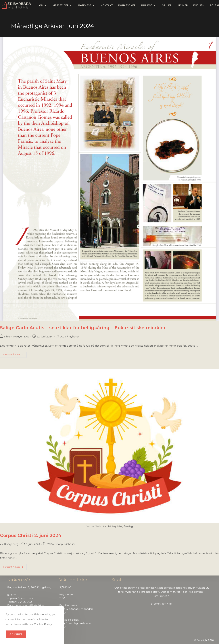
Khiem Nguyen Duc (17, 337)
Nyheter (74, 337)
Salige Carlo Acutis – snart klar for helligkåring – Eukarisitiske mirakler (83, 328)
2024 (63, 337)
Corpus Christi (66, 544)
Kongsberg (11, 544)
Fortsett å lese (15, 354)
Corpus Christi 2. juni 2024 (31, 535)
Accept (16, 634)
